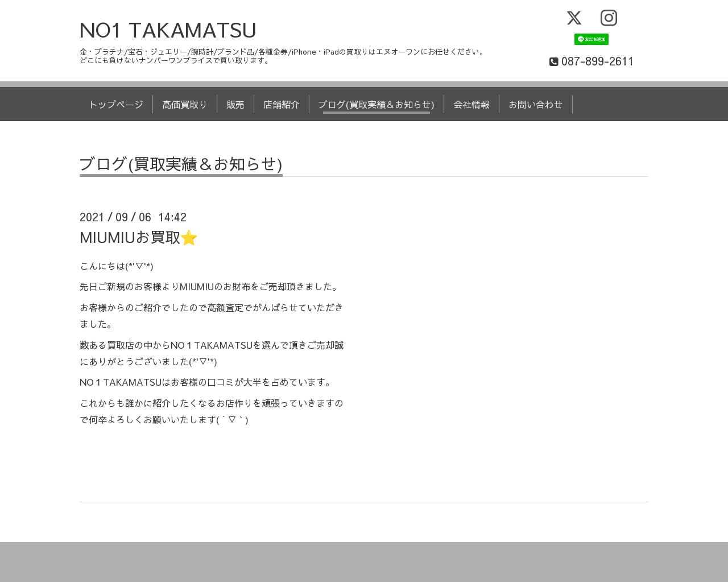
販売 (235, 104)
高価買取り (185, 104)
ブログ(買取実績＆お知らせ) (377, 104)
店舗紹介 (282, 104)
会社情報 (471, 104)
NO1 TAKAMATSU (168, 29)
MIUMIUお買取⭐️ (139, 237)
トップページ (116, 104)
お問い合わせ (536, 104)
